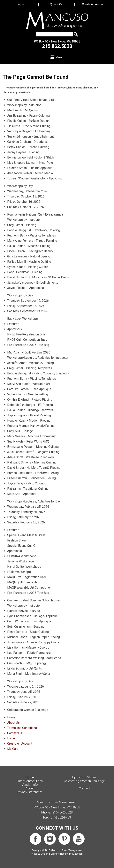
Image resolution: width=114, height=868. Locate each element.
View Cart (57, 4)
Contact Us (15, 733)
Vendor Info (30, 785)
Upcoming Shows (84, 777)
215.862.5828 (57, 46)
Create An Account (94, 4)
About (30, 788)
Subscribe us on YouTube (79, 839)
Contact (84, 788)
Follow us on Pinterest (64, 839)
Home (11, 717)
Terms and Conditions (22, 728)
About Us (13, 723)
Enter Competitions (30, 781)
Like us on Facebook (35, 839)
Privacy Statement (30, 792)
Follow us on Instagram (50, 839)
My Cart (12, 749)
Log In (20, 4)
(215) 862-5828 (62, 812)
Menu (60, 57)
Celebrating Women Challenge (84, 781)
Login (11, 738)
